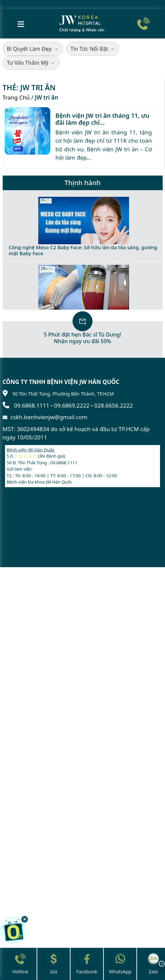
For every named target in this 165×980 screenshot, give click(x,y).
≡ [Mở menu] (21, 23)
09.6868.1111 (32, 405)
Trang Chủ (16, 97)
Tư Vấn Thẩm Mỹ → (31, 63)
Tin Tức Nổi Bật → (93, 49)
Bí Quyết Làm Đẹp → (33, 49)
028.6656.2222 (113, 405)
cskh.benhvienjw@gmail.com (49, 417)
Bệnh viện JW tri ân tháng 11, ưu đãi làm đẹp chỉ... (102, 119)
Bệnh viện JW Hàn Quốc (31, 450)
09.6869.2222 (72, 405)
